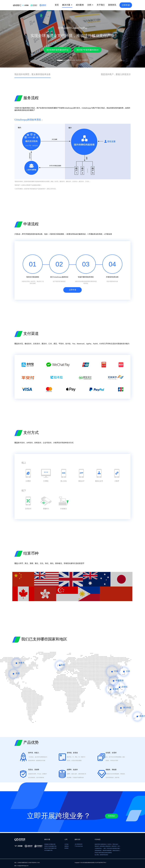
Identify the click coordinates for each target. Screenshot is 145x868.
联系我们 (109, 817)
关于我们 (101, 5)
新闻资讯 (112, 5)
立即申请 (126, 5)
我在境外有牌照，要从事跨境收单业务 (37, 75)
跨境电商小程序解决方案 (50, 844)
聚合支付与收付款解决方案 (50, 848)
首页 (57, 5)
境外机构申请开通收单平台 (57, 50)
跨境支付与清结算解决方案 (50, 846)
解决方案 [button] (67, 5)
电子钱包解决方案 (48, 850)
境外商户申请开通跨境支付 (88, 50)
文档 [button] (90, 5)
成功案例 (80, 5)
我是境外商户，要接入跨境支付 (112, 75)
